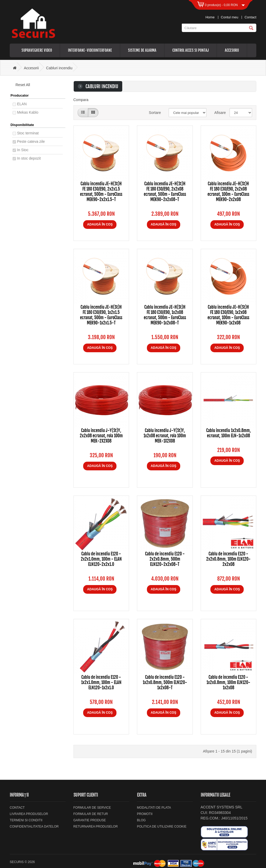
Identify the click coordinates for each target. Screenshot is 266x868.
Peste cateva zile (31, 141)
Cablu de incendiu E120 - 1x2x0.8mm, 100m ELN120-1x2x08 (228, 682)
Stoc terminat (28, 133)
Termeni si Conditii (26, 820)
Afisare (218, 113)
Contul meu (230, 17)
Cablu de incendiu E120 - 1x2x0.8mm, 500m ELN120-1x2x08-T (165, 682)
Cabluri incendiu (59, 68)
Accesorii (232, 50)
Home (210, 17)
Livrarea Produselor (29, 814)
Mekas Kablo (28, 112)
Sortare (155, 113)
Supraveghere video (37, 50)
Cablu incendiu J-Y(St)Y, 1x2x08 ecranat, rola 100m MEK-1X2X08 (165, 436)
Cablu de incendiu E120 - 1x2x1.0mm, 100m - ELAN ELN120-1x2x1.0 (101, 682)
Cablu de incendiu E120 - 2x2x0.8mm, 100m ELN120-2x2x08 (228, 559)
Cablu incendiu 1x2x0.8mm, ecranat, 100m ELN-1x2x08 (228, 433)
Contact (250, 17)
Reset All (21, 85)
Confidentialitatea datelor (34, 827)
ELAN (22, 104)
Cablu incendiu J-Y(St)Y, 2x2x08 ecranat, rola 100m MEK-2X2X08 (101, 436)
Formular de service (92, 808)
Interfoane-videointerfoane (90, 50)
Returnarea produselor (96, 827)
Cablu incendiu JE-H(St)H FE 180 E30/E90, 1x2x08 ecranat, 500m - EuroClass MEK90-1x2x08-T (165, 315)
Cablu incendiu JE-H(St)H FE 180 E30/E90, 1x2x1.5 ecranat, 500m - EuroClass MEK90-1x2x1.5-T (101, 315)
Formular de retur (91, 814)
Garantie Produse (90, 820)
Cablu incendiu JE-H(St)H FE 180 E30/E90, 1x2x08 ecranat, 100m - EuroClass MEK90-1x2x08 (228, 315)
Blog (141, 820)
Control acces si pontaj (191, 50)
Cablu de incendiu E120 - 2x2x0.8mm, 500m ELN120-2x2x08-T (165, 559)
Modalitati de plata (154, 808)
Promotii (145, 814)
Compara (81, 100)
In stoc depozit (29, 158)
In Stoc (23, 150)
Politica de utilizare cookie (162, 827)
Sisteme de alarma (142, 50)
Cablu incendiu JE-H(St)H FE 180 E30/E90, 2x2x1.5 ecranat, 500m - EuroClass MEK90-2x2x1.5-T (101, 192)
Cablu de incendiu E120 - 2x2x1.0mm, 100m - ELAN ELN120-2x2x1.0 (101, 559)
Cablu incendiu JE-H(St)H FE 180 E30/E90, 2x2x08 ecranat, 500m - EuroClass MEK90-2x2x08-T (165, 192)
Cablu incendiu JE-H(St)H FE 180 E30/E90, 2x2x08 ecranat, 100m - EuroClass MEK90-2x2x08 (228, 192)
